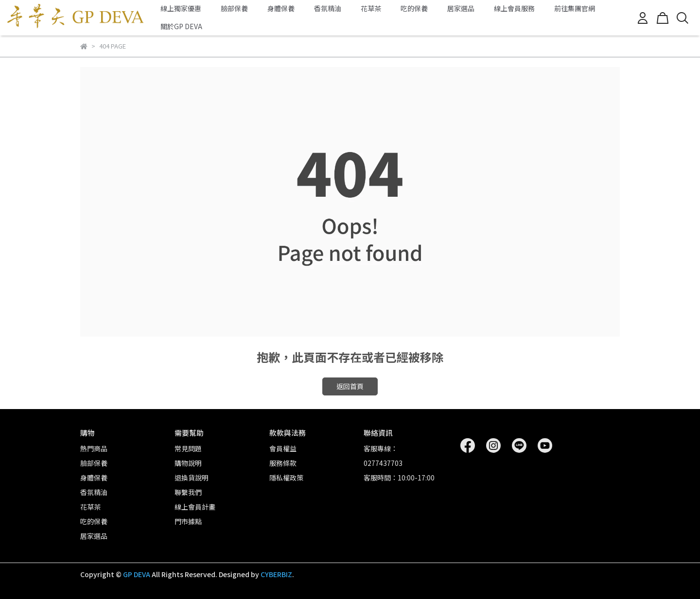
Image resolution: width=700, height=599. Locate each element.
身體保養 (281, 8)
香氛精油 (328, 8)
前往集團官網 (575, 8)
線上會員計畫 (195, 507)
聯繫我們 (188, 492)
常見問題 (188, 448)
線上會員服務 (514, 8)
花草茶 (371, 8)
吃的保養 (414, 8)
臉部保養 (234, 8)
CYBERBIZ (276, 574)
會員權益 (283, 448)
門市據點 (188, 521)
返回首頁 (350, 386)
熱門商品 (94, 448)
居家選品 (461, 8)
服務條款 (283, 463)
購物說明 (188, 463)
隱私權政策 (286, 478)
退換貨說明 (192, 478)
